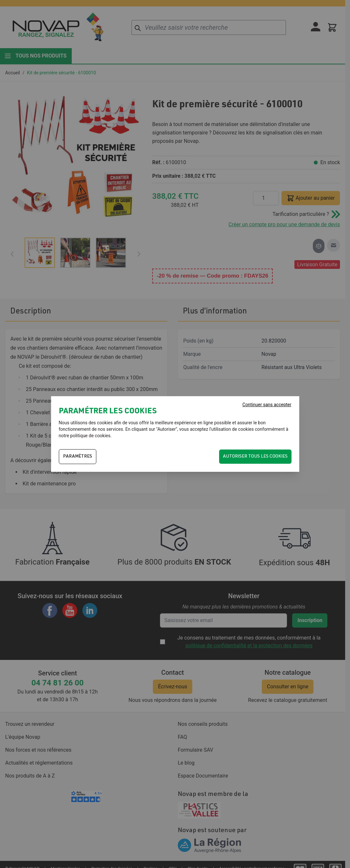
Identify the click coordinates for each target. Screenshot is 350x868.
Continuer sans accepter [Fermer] (267, 405)
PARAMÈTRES (78, 457)
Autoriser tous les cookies (255, 457)
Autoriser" (167, 429)
